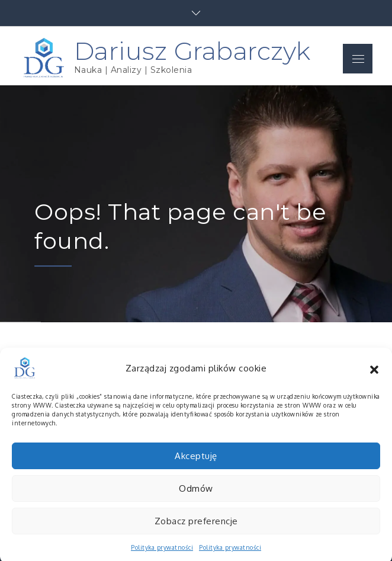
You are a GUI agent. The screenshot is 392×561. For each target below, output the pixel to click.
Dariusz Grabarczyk (192, 51)
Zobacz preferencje (196, 528)
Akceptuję (196, 463)
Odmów (196, 496)
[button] (374, 376)
